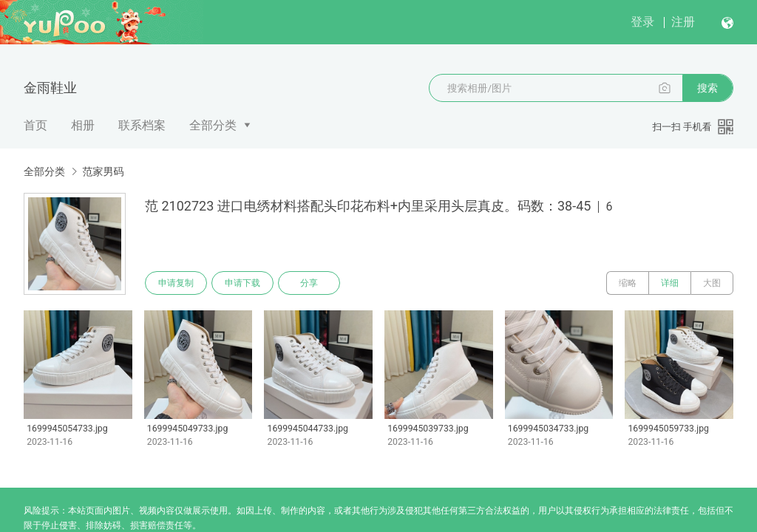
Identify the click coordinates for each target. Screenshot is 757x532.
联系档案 (142, 125)
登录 (642, 22)
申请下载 (242, 283)
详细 (670, 283)
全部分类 (213, 125)
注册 (683, 22)
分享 (309, 283)
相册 (83, 125)
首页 (35, 125)
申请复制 (176, 283)
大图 (712, 283)
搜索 (707, 88)
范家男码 (103, 171)
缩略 (628, 283)
